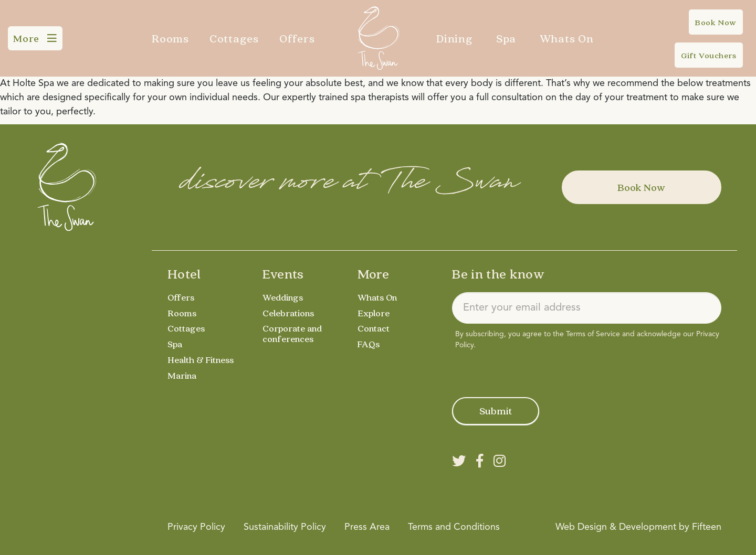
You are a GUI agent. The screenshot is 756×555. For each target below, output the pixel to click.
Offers (297, 38)
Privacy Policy (196, 527)
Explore (374, 313)
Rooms (170, 38)
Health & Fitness (201, 360)
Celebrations (289, 313)
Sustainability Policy (285, 527)
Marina (182, 375)
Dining (455, 38)
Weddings (283, 297)
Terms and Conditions (454, 527)
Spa (506, 38)
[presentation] (532, 371)
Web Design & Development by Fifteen (638, 527)
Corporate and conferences (293, 333)
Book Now (641, 187)
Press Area (367, 527)
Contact (374, 328)
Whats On (567, 38)
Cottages (234, 38)
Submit (496, 411)
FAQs (369, 344)
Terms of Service (593, 334)
